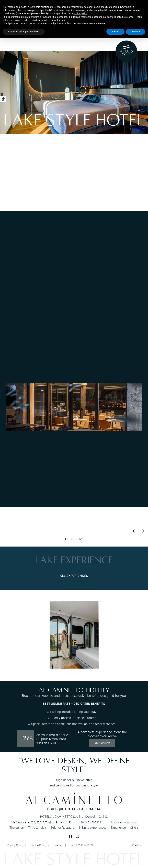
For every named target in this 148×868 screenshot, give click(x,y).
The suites (17, 828)
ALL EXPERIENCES (74, 576)
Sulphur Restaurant (64, 828)
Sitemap (58, 845)
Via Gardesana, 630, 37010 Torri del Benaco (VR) (41, 822)
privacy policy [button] (125, 7)
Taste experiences (94, 828)
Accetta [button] (136, 32)
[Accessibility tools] (3, 99)
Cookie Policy (38, 845)
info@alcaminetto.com (123, 822)
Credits (137, 845)
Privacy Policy (15, 845)
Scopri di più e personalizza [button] (24, 32)
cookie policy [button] (80, 14)
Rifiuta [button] (116, 32)
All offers (74, 539)
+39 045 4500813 (90, 822)
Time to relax (37, 828)
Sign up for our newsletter (74, 780)
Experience (118, 828)
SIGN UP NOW (102, 743)
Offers (134, 827)
